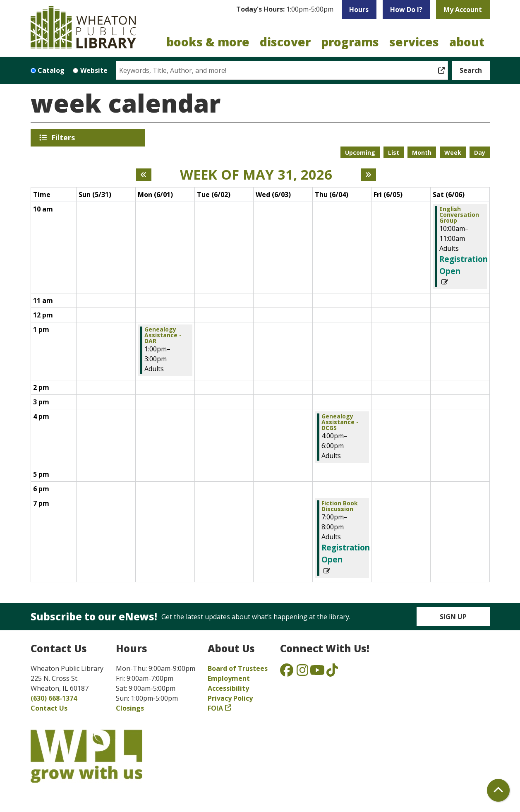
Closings (130, 708)
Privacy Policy (230, 698)
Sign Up (453, 617)
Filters (65, 137)
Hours (359, 10)
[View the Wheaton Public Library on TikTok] (332, 673)
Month (422, 153)
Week (453, 153)
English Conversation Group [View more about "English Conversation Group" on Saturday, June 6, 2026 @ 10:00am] (459, 215)
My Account (463, 10)
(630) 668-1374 (54, 698)
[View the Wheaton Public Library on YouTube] (317, 673)
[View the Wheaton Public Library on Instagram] (302, 673)
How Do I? (406, 10)
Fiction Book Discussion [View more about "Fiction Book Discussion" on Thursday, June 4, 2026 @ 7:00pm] (340, 506)
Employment (229, 678)
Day (480, 153)
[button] (285, 10)
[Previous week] (144, 175)
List (394, 153)
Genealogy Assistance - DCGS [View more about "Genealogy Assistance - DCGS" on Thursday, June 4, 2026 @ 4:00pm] (340, 422)
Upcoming (360, 153)
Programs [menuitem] (350, 42)
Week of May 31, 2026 (256, 175)
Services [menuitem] (414, 42)
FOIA (215, 708)
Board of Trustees (238, 668)
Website (94, 70)
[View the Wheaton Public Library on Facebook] (287, 673)
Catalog (51, 70)
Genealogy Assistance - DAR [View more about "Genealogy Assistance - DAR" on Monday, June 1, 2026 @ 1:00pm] (163, 335)
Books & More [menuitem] (208, 42)
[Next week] (368, 175)
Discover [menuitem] (285, 42)
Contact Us (49, 708)
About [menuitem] (467, 42)
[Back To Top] (498, 790)
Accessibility (228, 688)
